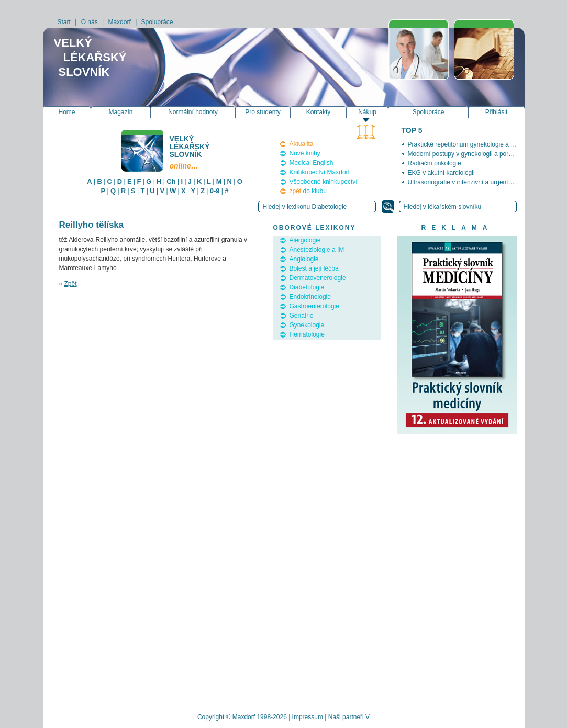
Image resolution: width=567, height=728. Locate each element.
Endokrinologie (310, 297)
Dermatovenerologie (318, 278)
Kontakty (319, 112)
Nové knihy (305, 153)
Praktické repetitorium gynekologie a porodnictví (475, 144)
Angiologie (304, 259)
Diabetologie (307, 287)
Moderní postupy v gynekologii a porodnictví (469, 154)
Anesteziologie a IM (317, 250)
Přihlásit (497, 112)
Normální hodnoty (193, 112)
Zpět (71, 284)
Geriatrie (302, 316)
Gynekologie (307, 325)
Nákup (367, 112)
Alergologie (305, 240)
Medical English (312, 163)
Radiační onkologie (435, 163)
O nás (90, 22)
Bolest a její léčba (314, 268)
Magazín (120, 112)
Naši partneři (346, 717)
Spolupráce (157, 22)
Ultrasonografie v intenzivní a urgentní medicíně (474, 182)
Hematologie (307, 334)
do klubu (308, 191)
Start (64, 22)
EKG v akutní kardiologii (441, 173)
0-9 (215, 191)
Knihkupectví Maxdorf (320, 172)
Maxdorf (119, 22)
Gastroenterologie (314, 306)
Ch (171, 181)
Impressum (308, 717)
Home (66, 112)
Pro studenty (263, 112)
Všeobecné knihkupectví (324, 182)
